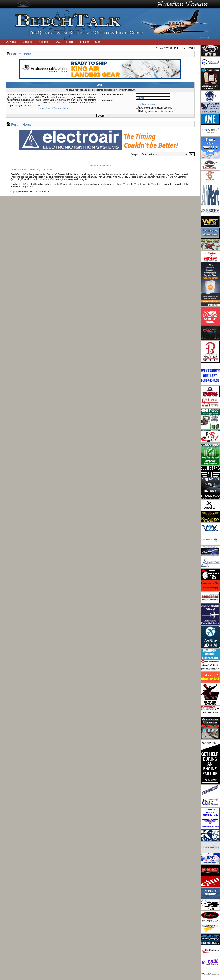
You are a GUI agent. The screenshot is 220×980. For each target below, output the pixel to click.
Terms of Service (19, 170)
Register (84, 42)
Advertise (12, 42)
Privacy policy (61, 108)
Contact (44, 42)
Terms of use (44, 108)
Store (98, 42)
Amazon (28, 42)
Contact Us (47, 170)
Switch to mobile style (100, 166)
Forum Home (21, 54)
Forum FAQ (35, 170)
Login (69, 42)
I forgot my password (146, 104)
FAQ (57, 42)
